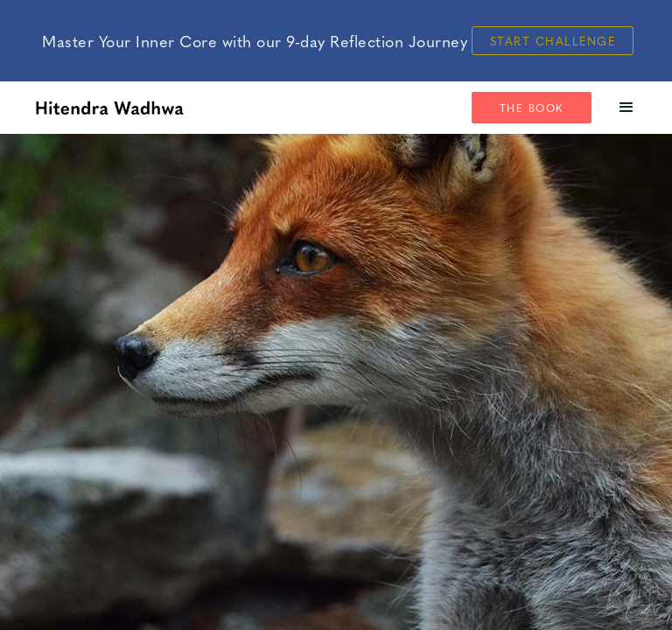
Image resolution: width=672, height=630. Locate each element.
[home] (109, 108)
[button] (627, 108)
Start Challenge (553, 41)
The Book (532, 108)
